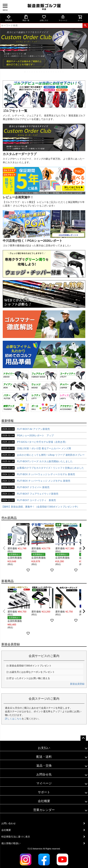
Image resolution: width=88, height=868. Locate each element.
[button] (4, 548)
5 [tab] (35, 72)
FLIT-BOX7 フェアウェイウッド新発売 (30, 494)
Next (84, 51)
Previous (4, 51)
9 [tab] (44, 72)
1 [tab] (25, 72)
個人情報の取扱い (11, 843)
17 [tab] (63, 72)
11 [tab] (49, 72)
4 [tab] (32, 72)
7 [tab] (39, 72)
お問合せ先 (44, 774)
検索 (85, 26)
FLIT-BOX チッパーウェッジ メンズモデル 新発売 (36, 481)
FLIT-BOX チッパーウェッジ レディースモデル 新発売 (38, 474)
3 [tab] (30, 72)
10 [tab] (47, 72)
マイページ (63, 18)
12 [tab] (51, 72)
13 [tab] (54, 72)
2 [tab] (27, 72)
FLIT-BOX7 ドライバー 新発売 (25, 487)
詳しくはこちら (13, 719)
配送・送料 (44, 757)
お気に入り (44, 18)
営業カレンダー (44, 810)
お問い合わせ (9, 823)
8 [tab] (42, 72)
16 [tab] (61, 72)
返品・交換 (44, 766)
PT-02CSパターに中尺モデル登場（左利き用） (34, 442)
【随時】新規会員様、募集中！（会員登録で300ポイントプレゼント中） (40, 507)
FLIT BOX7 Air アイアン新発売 (26, 429)
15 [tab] (58, 72)
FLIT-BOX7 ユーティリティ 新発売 (29, 500)
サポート (44, 792)
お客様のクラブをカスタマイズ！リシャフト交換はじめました (43, 468)
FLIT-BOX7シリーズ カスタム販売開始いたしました (37, 461)
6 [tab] (37, 72)
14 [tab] (56, 72)
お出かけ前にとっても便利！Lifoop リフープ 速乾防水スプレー (43, 455)
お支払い (44, 748)
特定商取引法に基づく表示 (16, 837)
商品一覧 (26, 18)
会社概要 (44, 801)
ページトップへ (83, 738)
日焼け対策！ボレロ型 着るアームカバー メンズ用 (36, 448)
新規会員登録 (77, 684)
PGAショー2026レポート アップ (28, 435)
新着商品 (9, 18)
